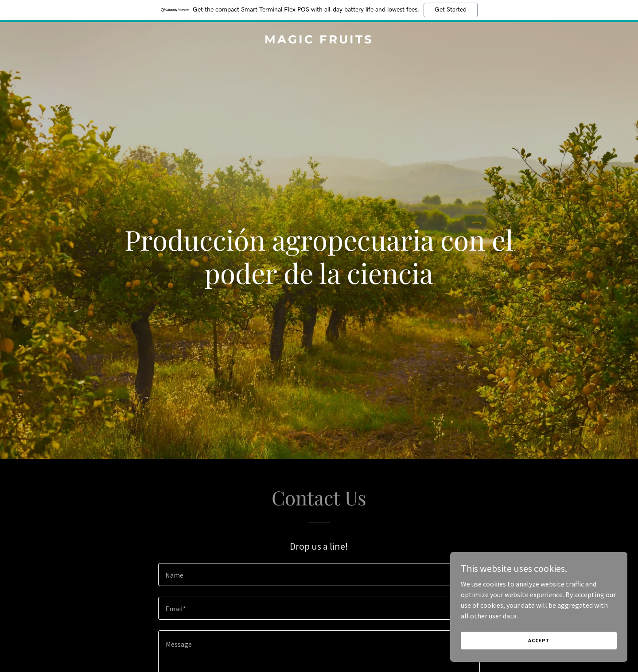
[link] (319, 41)
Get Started (451, 10)
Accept (539, 640)
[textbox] (319, 575)
